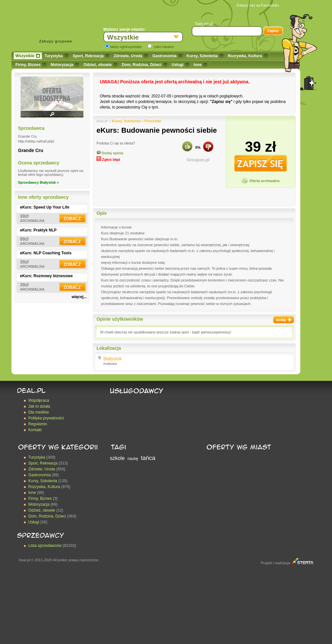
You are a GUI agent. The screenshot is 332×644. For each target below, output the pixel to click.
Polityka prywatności (46, 418)
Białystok (113, 359)
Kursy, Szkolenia (205, 56)
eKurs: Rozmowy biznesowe (46, 276)
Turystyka (56, 56)
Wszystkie (28, 56)
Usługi (180, 65)
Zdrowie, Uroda (131, 56)
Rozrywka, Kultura (248, 56)
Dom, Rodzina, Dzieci (144, 65)
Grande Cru (31, 150)
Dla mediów (39, 412)
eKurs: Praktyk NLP (38, 230)
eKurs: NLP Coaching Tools (46, 253)
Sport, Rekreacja (91, 56)
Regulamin (38, 424)
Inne (201, 65)
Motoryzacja (65, 65)
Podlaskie (110, 364)
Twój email (204, 24)
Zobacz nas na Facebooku (258, 5)
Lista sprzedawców (45, 546)
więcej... (79, 297)
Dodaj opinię (110, 153)
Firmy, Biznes (31, 65)
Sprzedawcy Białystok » (38, 182)
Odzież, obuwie (100, 65)
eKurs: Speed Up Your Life (45, 207)
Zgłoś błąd (108, 160)
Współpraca (39, 400)
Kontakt (35, 430)
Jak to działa (39, 406)
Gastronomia (167, 56)
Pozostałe (153, 121)
